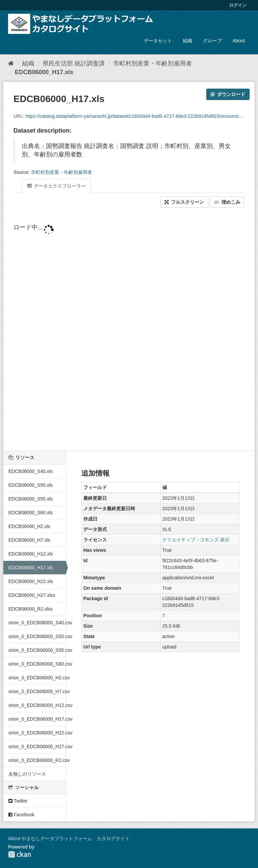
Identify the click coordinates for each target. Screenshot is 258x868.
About (239, 41)
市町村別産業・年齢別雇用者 (153, 63)
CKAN (19, 854)
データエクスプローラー (56, 186)
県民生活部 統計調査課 (74, 63)
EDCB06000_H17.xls (44, 72)
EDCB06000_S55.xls (31, 499)
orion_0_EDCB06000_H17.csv (37, 719)
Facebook (21, 815)
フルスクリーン (184, 202)
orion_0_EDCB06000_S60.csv (37, 664)
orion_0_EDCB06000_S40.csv (37, 623)
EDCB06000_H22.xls (31, 581)
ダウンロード (228, 94)
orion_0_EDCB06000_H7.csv (37, 691)
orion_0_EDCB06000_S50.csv (37, 636)
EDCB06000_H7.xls (29, 540)
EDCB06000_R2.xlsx (31, 609)
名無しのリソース (27, 774)
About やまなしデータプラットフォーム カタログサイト (69, 838)
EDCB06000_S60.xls (31, 513)
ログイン (238, 5)
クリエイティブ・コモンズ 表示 (196, 540)
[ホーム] (11, 63)
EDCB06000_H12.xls (31, 554)
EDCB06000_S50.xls (31, 485)
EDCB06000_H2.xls (29, 526)
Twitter (18, 801)
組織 (187, 41)
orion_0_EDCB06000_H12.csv (37, 705)
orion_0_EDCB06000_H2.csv (37, 678)
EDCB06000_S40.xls (31, 471)
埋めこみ (227, 202)
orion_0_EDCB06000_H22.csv (37, 733)
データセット (158, 41)
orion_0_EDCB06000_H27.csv (37, 746)
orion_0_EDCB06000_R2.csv (37, 760)
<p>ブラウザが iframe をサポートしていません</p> (129, 330)
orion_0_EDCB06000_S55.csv (37, 650)
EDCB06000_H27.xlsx (32, 595)
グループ (212, 41)
